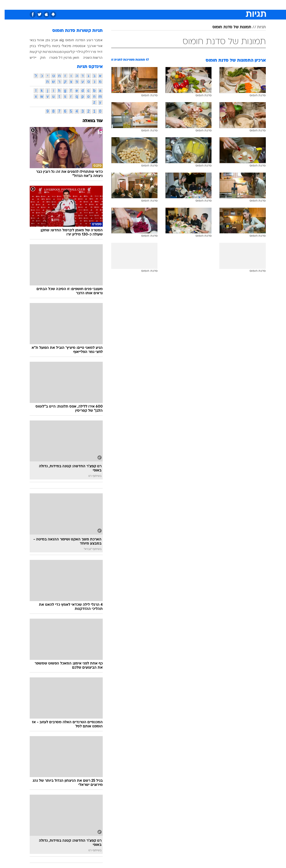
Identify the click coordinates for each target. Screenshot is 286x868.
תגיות (257, 27)
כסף (155, 5)
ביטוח (51, 46)
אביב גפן (47, 40)
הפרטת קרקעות (37, 52)
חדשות (229, 5)
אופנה (81, 5)
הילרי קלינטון (69, 52)
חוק (38, 58)
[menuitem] (226, 5)
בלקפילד (39, 46)
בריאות (129, 5)
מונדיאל (198, 5)
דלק (82, 52)
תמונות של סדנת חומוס (227, 27)
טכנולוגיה (97, 5)
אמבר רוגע (90, 40)
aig (57, 40)
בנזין (28, 46)
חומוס (65, 40)
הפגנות (54, 52)
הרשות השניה (88, 58)
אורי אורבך (90, 46)
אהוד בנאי (32, 40)
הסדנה (76, 40)
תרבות (182, 5)
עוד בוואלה (88, 121)
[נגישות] (7, 5)
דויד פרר (92, 52)
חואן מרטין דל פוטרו (60, 58)
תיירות (114, 5)
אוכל (143, 5)
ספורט (214, 5)
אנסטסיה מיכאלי (69, 46)
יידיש (28, 58)
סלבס (168, 5)
